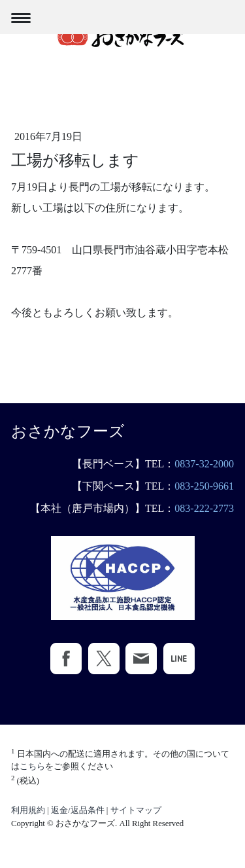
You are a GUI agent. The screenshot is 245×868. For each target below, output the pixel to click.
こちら (32, 767)
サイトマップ (136, 810)
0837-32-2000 (204, 464)
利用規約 (28, 810)
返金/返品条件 (78, 810)
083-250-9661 (204, 486)
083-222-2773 (204, 508)
